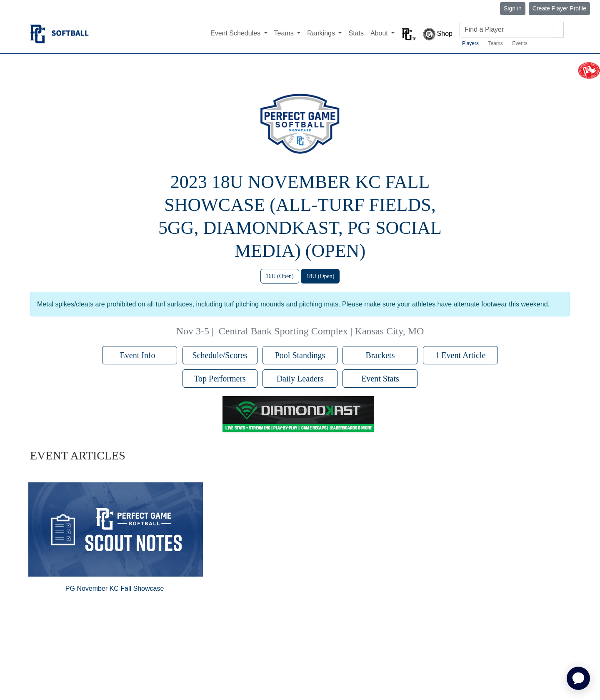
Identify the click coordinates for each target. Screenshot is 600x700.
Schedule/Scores (220, 355)
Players (470, 43)
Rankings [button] (322, 33)
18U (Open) (320, 276)
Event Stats (380, 379)
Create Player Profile (559, 8)
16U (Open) (280, 276)
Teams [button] (285, 33)
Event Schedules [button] (236, 33)
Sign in (513, 8)
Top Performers (220, 379)
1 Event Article (460, 355)
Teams (495, 43)
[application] (578, 678)
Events (520, 43)
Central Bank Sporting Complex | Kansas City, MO (321, 331)
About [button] (380, 33)
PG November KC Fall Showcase (115, 588)
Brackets (380, 355)
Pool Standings (300, 355)
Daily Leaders (300, 379)
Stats (356, 33)
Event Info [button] (140, 355)
